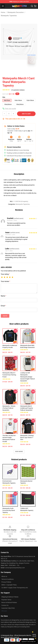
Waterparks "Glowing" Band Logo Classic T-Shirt (27, 437)
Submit (5, 316)
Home (3, 12)
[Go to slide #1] (14, 70)
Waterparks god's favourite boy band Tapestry (9, 510)
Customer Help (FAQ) (8, 608)
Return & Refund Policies (9, 602)
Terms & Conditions (7, 579)
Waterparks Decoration (16, 12)
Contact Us (5, 605)
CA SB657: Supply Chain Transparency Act (15, 588)
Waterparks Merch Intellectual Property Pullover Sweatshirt (27, 408)
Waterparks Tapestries (9, 16)
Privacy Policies (6, 582)
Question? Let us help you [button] (29, 642)
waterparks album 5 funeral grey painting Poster (9, 375)
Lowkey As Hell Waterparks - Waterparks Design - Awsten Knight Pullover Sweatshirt (28, 377)
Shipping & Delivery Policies (10, 597)
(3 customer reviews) (18, 90)
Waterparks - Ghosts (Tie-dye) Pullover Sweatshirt (9, 408)
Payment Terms (6, 600)
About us (4, 576)
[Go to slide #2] (24, 70)
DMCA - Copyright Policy (9, 585)
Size (4, 97)
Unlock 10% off (34, 635)
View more (19, 452)
